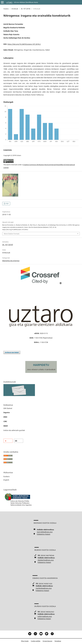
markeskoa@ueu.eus (44, 588)
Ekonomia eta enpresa (11, 261)
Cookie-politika (36, 641)
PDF (7, 204)
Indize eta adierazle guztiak (14, 430)
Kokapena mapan (44, 534)
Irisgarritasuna (47, 641)
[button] (8, 441)
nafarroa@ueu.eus (45, 616)
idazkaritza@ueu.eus (46, 560)
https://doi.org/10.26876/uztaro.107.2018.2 (24, 44)
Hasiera (6, 9)
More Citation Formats (12, 234)
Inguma (7, 412)
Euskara (6, 476)
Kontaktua (58, 641)
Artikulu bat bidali (12, 352)
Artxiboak (15, 9)
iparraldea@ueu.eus (45, 532)
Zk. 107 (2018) (26, 9)
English (6, 480)
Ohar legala (25, 641)
